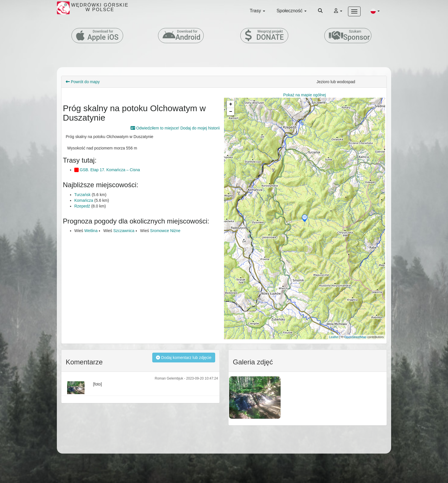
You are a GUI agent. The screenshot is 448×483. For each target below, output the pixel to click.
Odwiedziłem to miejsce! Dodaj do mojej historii (175, 128)
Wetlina (91, 231)
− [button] (231, 112)
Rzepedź (82, 206)
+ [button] (231, 104)
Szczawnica (124, 231)
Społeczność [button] (292, 11)
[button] (375, 11)
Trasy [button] (257, 11)
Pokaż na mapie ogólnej (304, 95)
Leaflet (334, 337)
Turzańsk (82, 195)
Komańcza (84, 200)
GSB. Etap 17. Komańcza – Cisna (107, 170)
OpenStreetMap (355, 337)
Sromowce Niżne (165, 231)
